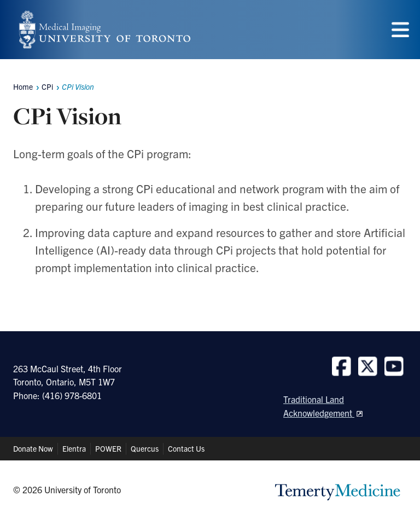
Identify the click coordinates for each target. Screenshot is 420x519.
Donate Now (33, 448)
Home (23, 86)
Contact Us (186, 448)
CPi (47, 86)
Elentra (74, 448)
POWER (108, 448)
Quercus (145, 448)
